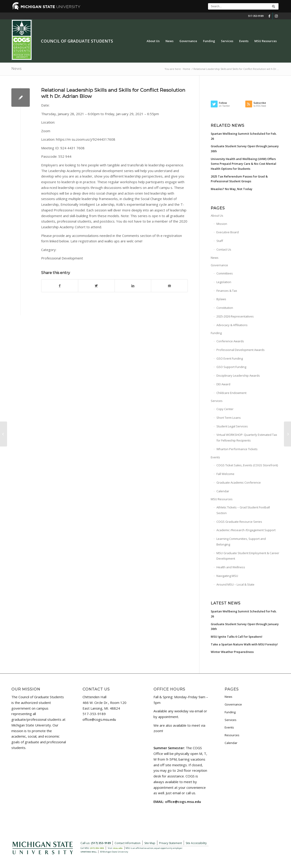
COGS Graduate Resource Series (239, 522)
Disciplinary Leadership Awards (238, 376)
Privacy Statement (171, 843)
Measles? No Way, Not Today (232, 189)
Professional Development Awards (241, 350)
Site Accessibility (196, 843)
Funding (216, 333)
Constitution (225, 308)
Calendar (223, 491)
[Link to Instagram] (276, 16)
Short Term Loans (229, 418)
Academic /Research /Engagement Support (246, 530)
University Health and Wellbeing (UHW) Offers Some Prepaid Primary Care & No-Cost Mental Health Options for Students (243, 164)
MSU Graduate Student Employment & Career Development (248, 556)
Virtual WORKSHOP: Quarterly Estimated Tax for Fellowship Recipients (247, 438)
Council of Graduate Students (77, 41)
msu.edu (118, 848)
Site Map (150, 843)
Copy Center (225, 409)
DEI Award (223, 384)
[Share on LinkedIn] (133, 286)
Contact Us (224, 249)
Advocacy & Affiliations (232, 325)
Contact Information (128, 843)
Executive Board (228, 232)
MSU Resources (222, 499)
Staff (220, 241)
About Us (217, 216)
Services (217, 401)
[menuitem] (153, 41)
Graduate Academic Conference (239, 482)
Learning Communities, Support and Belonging (241, 542)
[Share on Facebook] (60, 286)
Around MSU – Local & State (235, 584)
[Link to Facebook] (269, 16)
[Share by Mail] (169, 286)
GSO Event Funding (230, 358)
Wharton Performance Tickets (237, 449)
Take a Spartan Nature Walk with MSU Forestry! (244, 644)
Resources (232, 735)
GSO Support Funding (231, 367)
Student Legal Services (232, 426)
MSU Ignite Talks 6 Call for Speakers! (237, 637)
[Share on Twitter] (96, 286)
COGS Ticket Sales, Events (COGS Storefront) (247, 465)
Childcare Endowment (231, 393)
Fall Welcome (225, 474)
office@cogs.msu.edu (99, 719)
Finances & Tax (227, 291)
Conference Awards (230, 341)
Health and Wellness (231, 567)
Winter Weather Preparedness (232, 652)
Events (215, 457)
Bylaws (221, 299)
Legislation (224, 282)
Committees (225, 273)
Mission (222, 224)
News (16, 69)
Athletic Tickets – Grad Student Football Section (243, 510)
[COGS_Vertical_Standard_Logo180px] (22, 41)
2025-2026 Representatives (235, 316)
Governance (219, 265)
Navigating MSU (227, 576)
